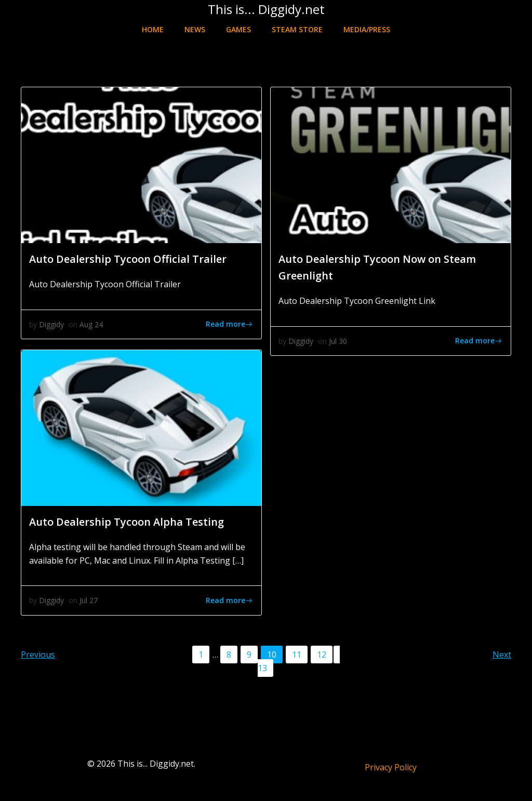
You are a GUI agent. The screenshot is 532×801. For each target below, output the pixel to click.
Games (238, 29)
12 (324, 654)
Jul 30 (338, 341)
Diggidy (51, 324)
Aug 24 (91, 324)
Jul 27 (89, 600)
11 (300, 654)
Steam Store (297, 29)
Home (153, 29)
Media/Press (367, 29)
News (195, 29)
